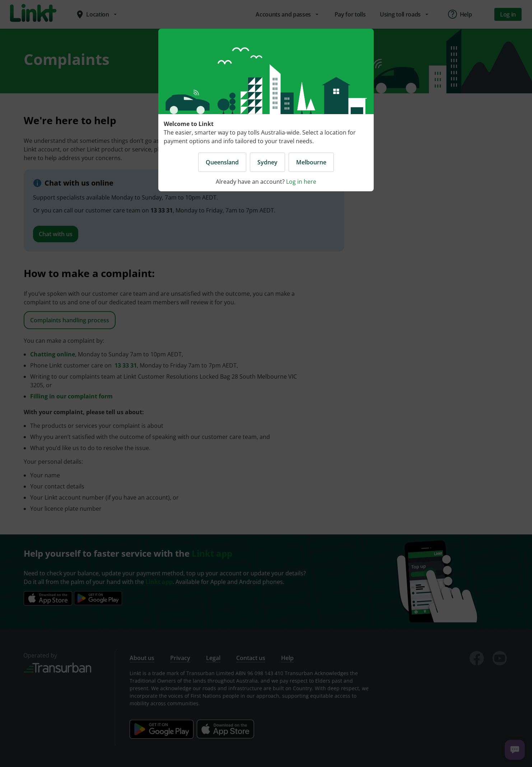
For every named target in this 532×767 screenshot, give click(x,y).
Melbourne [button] (311, 162)
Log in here (301, 182)
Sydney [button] (267, 162)
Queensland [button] (222, 162)
